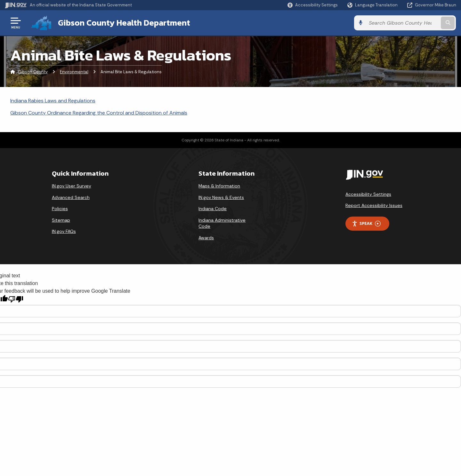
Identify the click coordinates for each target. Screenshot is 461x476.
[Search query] (404, 23)
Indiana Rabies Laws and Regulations (53, 101)
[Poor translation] (16, 299)
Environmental (74, 72)
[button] (313, 5)
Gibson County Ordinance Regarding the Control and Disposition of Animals (99, 113)
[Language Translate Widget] (373, 5)
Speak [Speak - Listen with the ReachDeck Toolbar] (366, 223)
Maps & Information (219, 186)
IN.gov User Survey (72, 186)
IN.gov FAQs (64, 231)
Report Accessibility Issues (374, 205)
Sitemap (61, 220)
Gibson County (33, 72)
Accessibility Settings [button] (368, 194)
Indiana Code (213, 209)
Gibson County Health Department (124, 23)
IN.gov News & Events (221, 197)
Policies (60, 209)
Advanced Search (71, 197)
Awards (206, 238)
